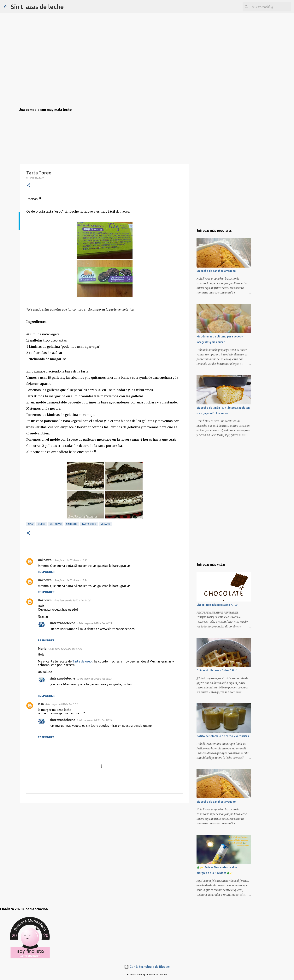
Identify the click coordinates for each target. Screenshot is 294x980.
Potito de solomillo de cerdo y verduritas (223, 736)
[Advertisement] (38, 828)
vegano (106, 524)
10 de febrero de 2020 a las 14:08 (72, 600)
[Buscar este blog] (271, 7)
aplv (31, 524)
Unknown (45, 560)
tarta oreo (89, 524)
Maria (42, 649)
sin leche (72, 524)
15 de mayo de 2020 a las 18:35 (94, 623)
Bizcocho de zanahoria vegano (216, 271)
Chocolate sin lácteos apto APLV (217, 605)
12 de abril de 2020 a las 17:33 (65, 649)
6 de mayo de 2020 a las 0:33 (61, 704)
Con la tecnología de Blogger (147, 967)
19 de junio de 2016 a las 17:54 (70, 580)
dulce (42, 524)
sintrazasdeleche (62, 623)
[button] (29, 186)
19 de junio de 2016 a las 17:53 (70, 560)
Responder (46, 572)
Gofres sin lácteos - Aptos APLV (217, 670)
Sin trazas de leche (37, 7)
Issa (41, 704)
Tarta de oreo (82, 661)
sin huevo (56, 524)
